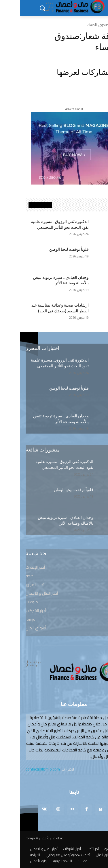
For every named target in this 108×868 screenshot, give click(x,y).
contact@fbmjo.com (23, 769)
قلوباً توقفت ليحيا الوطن (49, 249)
